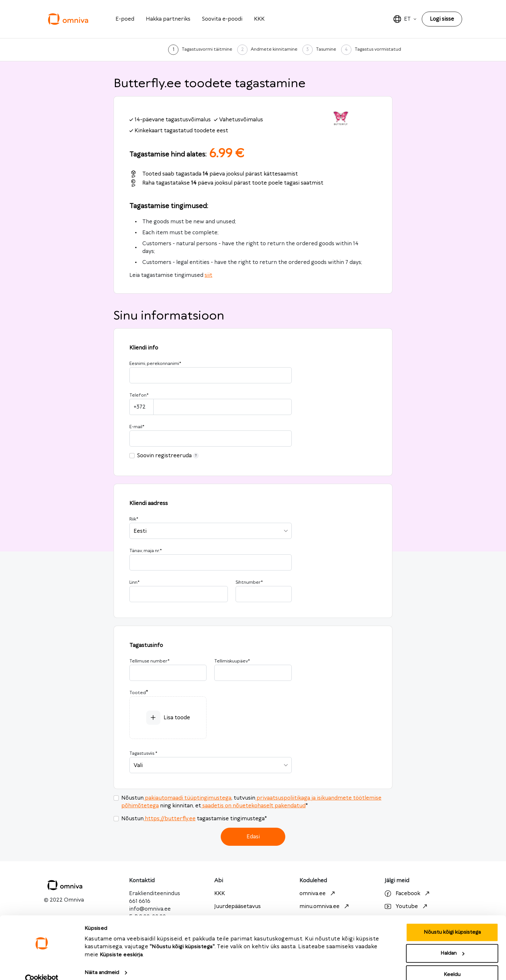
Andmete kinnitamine (274, 49)
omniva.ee (318, 894)
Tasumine (326, 49)
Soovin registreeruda (168, 456)
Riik (134, 519)
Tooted (138, 693)
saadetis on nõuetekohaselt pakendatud (253, 806)
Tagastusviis (143, 753)
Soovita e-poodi (222, 19)
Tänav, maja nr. (146, 551)
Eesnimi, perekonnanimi (155, 364)
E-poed (125, 19)
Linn (134, 582)
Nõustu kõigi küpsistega (452, 920)
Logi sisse (442, 19)
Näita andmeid (102, 961)
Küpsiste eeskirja (121, 943)
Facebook (408, 894)
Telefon (139, 395)
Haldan (452, 942)
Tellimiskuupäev (232, 661)
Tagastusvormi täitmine (207, 49)
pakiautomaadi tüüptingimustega (187, 798)
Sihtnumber (249, 582)
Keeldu (452, 963)
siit (208, 275)
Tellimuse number (149, 661)
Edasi (253, 837)
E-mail (137, 427)
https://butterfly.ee (170, 819)
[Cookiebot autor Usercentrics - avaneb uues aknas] (42, 967)
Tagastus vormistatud (378, 49)
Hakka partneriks (168, 19)
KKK (259, 19)
